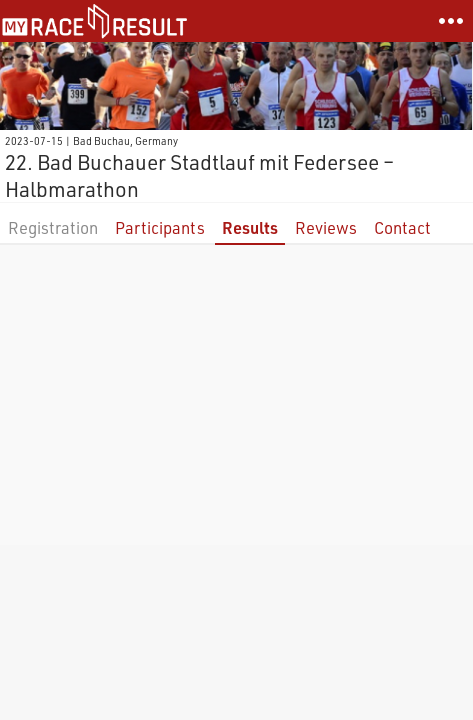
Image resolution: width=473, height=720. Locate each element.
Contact (402, 227)
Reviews (326, 227)
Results (250, 227)
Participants (160, 227)
